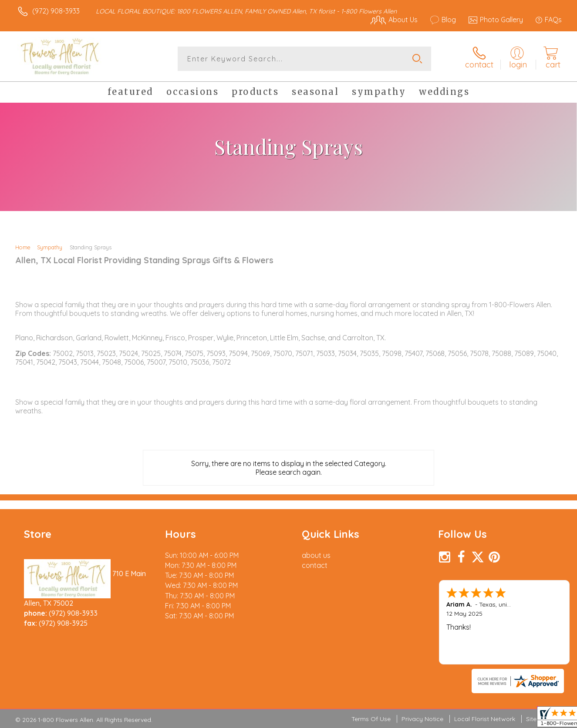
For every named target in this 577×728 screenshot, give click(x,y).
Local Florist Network (485, 719)
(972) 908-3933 (56, 11)
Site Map (538, 719)
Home (23, 247)
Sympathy (50, 247)
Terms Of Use (371, 719)
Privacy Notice (422, 719)
